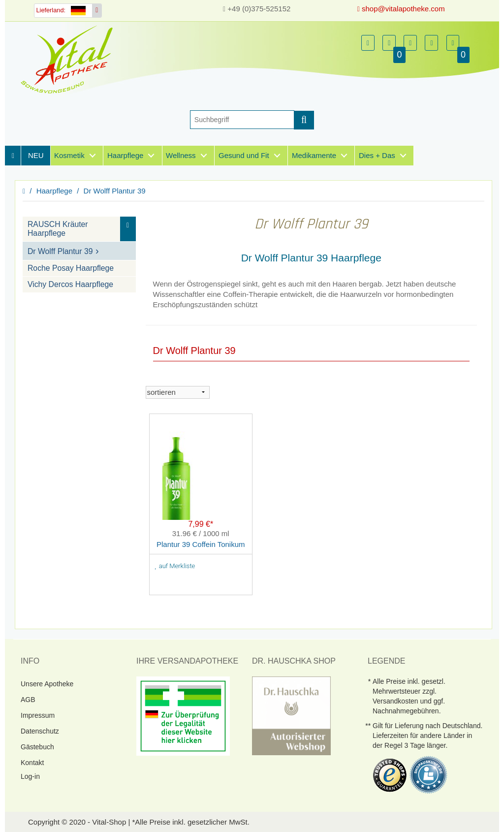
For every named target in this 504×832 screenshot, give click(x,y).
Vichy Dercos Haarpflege (70, 284)
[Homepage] (70, 59)
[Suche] (242, 120)
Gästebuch (37, 746)
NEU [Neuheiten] (36, 155)
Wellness (181, 155)
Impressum (38, 715)
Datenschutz (40, 731)
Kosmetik (69, 155)
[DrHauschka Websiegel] (291, 715)
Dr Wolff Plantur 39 (115, 191)
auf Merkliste (175, 565)
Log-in (30, 776)
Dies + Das (377, 155)
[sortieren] (178, 392)
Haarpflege (125, 155)
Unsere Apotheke (47, 683)
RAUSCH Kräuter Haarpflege (58, 229)
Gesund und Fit (244, 155)
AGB (28, 699)
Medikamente (314, 155)
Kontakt (32, 762)
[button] (368, 43)
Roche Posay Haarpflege (71, 268)
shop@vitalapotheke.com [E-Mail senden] (401, 9)
